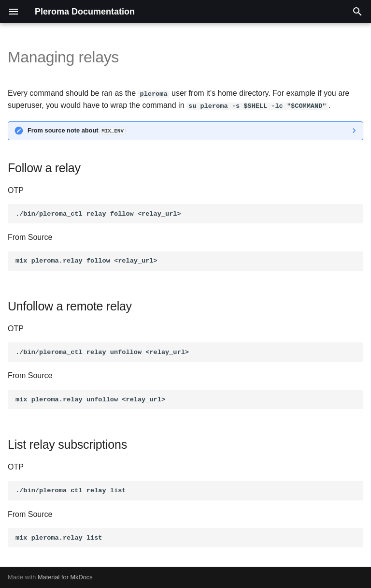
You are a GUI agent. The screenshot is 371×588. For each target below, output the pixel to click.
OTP (16, 190)
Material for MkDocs (65, 577)
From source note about (76, 130)
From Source (30, 237)
